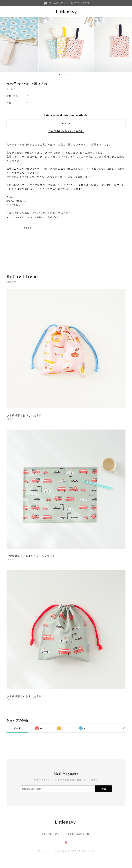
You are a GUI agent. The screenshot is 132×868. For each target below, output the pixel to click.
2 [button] (62, 75)
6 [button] (71, 75)
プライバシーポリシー (52, 834)
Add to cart (66, 123)
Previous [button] (5, 44)
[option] (66, 44)
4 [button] (66, 75)
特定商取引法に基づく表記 (78, 834)
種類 (9, 96)
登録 (103, 789)
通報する (28, 228)
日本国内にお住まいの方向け (66, 131)
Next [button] (127, 44)
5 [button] (69, 75)
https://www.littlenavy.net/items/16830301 (32, 217)
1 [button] (60, 75)
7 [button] (73, 75)
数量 (9, 103)
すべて (17, 728)
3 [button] (64, 75)
